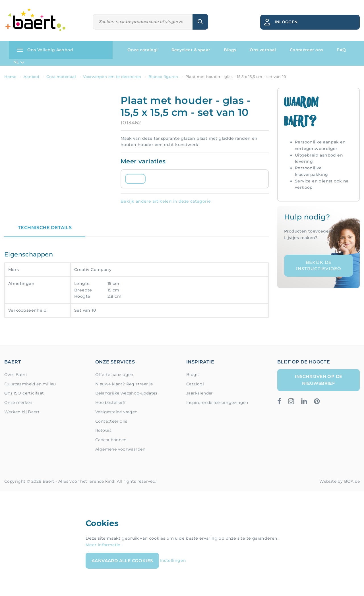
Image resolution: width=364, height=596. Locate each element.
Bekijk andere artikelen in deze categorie (166, 201)
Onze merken (18, 402)
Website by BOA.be (340, 481)
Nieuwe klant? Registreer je (124, 384)
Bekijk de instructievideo (319, 266)
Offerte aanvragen (114, 375)
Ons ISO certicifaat (24, 393)
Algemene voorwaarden (120, 449)
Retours (104, 430)
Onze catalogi (142, 50)
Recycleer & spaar (191, 50)
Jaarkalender (200, 393)
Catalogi (195, 384)
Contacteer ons (307, 50)
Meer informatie (103, 545)
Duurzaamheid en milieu (30, 384)
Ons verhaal (263, 50)
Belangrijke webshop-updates (126, 393)
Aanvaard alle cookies (122, 561)
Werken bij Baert (22, 412)
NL (19, 62)
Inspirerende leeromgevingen (217, 402)
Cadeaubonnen (111, 440)
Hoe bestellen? (111, 402)
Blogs (230, 50)
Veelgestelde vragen (116, 412)
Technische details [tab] (45, 228)
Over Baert (16, 375)
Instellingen (173, 560)
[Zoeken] (143, 22)
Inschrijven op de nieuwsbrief (319, 380)
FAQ (341, 50)
